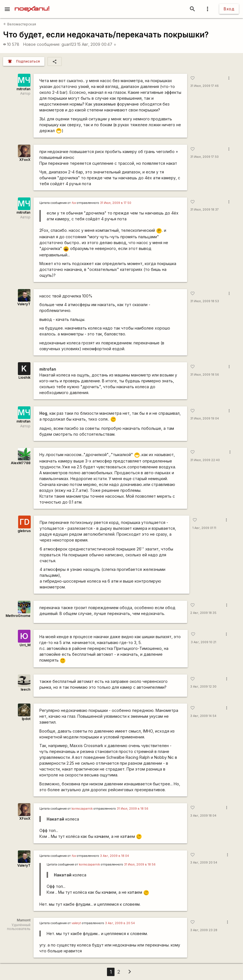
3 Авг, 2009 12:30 (203, 687)
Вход (229, 9)
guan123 (69, 44)
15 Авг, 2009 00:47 (97, 44)
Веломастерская (20, 24)
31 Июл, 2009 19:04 (205, 419)
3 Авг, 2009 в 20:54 (120, 923)
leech (26, 689)
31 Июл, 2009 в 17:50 (116, 203)
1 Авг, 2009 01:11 (204, 528)
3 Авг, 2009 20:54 (204, 863)
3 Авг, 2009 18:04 (203, 816)
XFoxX (25, 160)
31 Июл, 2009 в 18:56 (133, 809)
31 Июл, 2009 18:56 (205, 375)
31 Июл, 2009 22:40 (205, 460)
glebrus (24, 531)
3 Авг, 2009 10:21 (203, 642)
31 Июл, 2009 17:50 (204, 157)
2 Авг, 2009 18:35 (203, 613)
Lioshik (24, 377)
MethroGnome (18, 616)
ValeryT (24, 304)
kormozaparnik (82, 809)
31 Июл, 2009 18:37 (204, 210)
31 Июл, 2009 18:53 (205, 301)
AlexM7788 (21, 463)
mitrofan (23, 89)
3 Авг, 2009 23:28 (204, 930)
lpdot (26, 719)
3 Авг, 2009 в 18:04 (115, 856)
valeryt (76, 923)
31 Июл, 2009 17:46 (204, 86)
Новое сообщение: (42, 44)
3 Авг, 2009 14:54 (203, 716)
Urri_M (25, 645)
